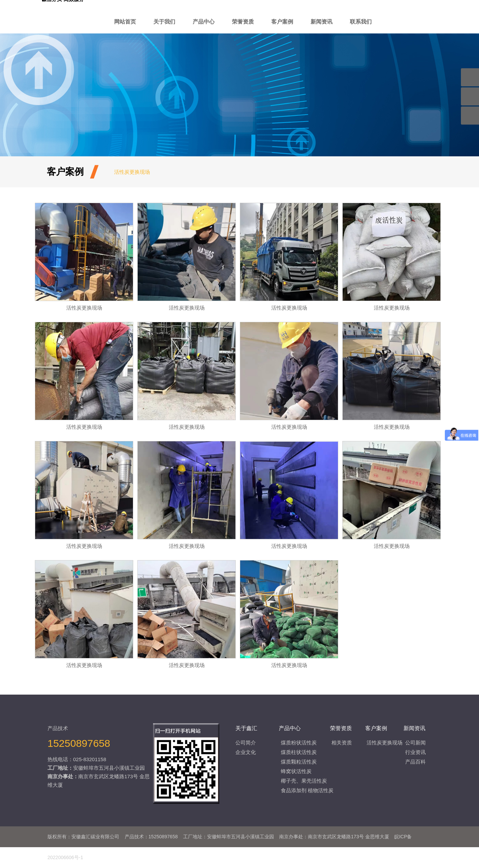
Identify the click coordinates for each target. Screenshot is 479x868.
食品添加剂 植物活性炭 (307, 790)
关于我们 (164, 22)
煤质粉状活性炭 (299, 743)
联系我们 (361, 22)
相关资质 (342, 743)
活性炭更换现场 (132, 172)
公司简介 (246, 743)
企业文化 (246, 752)
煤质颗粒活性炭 (299, 762)
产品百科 (415, 762)
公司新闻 (415, 743)
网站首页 (125, 22)
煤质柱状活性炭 (299, 752)
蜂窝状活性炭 (296, 771)
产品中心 (204, 22)
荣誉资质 (243, 22)
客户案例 (282, 22)
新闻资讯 (321, 22)
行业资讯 (415, 752)
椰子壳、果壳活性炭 (304, 781)
